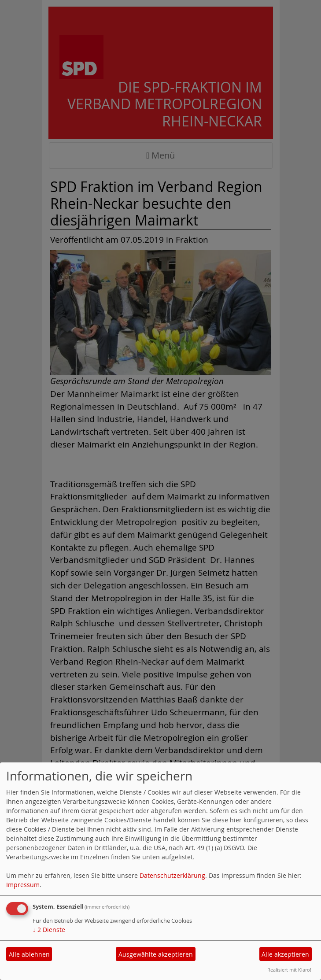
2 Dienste (49, 930)
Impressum (23, 885)
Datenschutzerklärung (172, 875)
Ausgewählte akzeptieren (156, 954)
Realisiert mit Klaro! (289, 970)
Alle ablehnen (29, 954)
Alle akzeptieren (285, 954)
